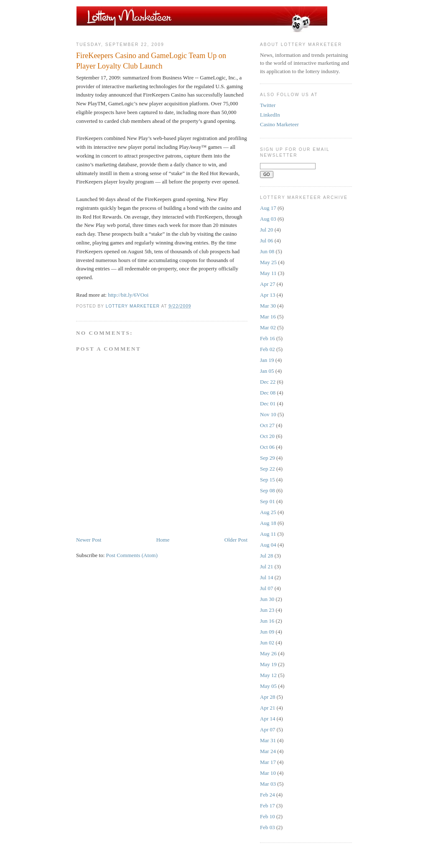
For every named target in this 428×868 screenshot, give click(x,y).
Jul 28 (266, 556)
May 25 (268, 262)
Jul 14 (266, 577)
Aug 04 (268, 545)
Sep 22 (267, 469)
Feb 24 (267, 795)
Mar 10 (268, 773)
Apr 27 (267, 284)
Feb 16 (267, 338)
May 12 (268, 675)
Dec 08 (268, 393)
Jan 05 (267, 371)
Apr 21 (267, 708)
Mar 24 (268, 751)
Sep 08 (267, 490)
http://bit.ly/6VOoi (128, 295)
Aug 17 (268, 208)
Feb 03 (267, 827)
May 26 (268, 653)
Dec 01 (268, 403)
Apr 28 (267, 697)
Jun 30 (267, 599)
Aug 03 (268, 219)
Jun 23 (267, 610)
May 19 (268, 664)
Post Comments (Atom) (132, 555)
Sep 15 (267, 480)
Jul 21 (266, 566)
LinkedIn (270, 115)
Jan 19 (267, 360)
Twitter (268, 105)
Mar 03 (268, 784)
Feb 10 (267, 816)
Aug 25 (268, 512)
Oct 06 (267, 447)
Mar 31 (268, 740)
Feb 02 (267, 349)
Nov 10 (268, 414)
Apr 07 (267, 729)
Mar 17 (268, 762)
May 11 (268, 273)
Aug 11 (268, 534)
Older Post (236, 540)
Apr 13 (267, 295)
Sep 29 (267, 458)
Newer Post (89, 540)
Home (163, 540)
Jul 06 (266, 241)
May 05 (268, 686)
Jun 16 (267, 621)
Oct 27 (267, 425)
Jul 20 (266, 230)
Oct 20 (267, 436)
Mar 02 (268, 327)
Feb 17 (267, 806)
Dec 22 (268, 382)
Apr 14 (267, 719)
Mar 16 (268, 317)
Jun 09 (267, 632)
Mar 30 (268, 306)
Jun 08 (267, 251)
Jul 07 (266, 588)
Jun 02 (267, 643)
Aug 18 (268, 523)
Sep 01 (267, 501)
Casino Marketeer (279, 124)
